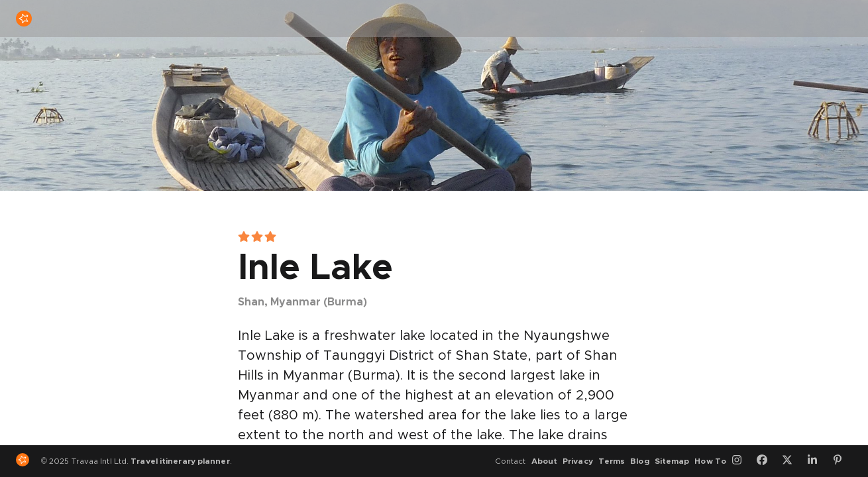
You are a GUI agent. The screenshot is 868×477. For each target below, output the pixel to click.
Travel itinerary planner (180, 461)
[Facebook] (767, 461)
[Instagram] (741, 461)
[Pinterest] (842, 461)
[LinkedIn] (817, 461)
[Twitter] (792, 461)
